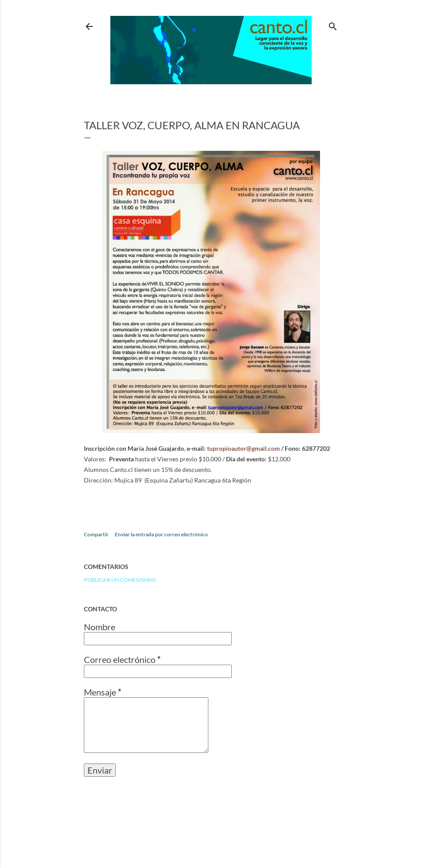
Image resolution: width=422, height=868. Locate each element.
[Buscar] (333, 24)
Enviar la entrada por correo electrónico (161, 534)
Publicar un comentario (120, 580)
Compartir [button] (96, 534)
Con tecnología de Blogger (211, 826)
